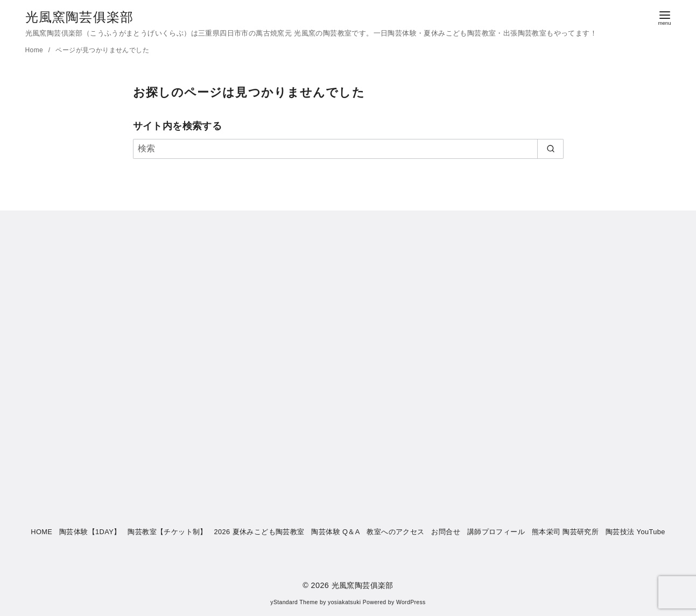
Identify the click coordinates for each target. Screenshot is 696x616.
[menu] (665, 17)
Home (35, 50)
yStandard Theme (294, 602)
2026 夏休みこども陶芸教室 (259, 532)
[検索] (348, 149)
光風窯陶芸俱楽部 (80, 17)
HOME (41, 532)
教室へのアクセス (395, 532)
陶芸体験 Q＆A (335, 532)
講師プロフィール (496, 532)
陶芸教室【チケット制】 (167, 532)
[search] (550, 149)
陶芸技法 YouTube (635, 532)
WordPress (411, 602)
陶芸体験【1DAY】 (90, 532)
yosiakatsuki (344, 602)
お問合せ (446, 532)
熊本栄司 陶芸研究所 (565, 532)
